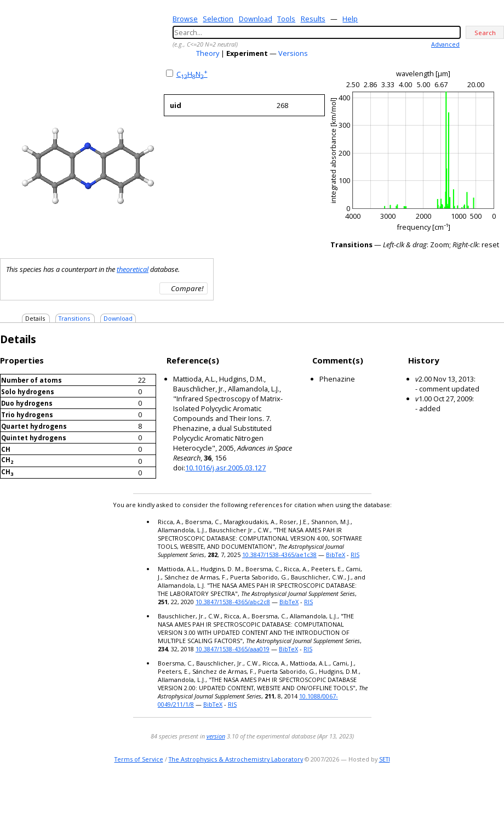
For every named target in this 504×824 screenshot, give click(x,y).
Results (313, 19)
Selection (218, 19)
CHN (192, 74)
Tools (286, 19)
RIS (355, 555)
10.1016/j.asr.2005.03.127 (225, 468)
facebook (497, 794)
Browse (185, 19)
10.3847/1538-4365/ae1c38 (279, 555)
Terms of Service (139, 759)
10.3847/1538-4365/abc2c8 (233, 602)
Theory (208, 53)
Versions (293, 53)
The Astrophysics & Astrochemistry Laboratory (236, 759)
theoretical (133, 269)
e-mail (452, 794)
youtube (481, 794)
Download (256, 19)
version (216, 736)
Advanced (445, 44)
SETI (385, 759)
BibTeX (336, 555)
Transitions (74, 318)
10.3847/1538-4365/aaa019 (233, 649)
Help (350, 19)
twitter (465, 794)
